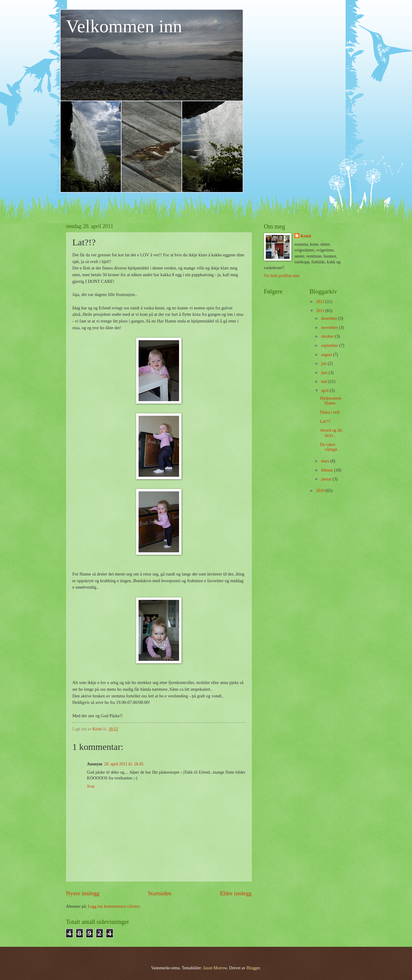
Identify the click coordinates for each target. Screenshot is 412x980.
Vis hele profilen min (282, 276)
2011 (321, 311)
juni (325, 373)
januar (327, 479)
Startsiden (160, 893)
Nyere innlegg (83, 893)
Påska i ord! (330, 412)
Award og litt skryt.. (331, 433)
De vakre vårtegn (329, 447)
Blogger (253, 968)
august (327, 355)
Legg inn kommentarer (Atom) (114, 906)
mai (325, 381)
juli (324, 363)
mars (326, 461)
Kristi (306, 236)
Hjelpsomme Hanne (331, 401)
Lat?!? (325, 421)
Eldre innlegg (236, 893)
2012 (321, 302)
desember (329, 318)
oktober (328, 336)
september (330, 346)
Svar (91, 786)
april (325, 391)
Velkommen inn (124, 26)
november (330, 328)
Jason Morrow (215, 968)
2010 (321, 491)
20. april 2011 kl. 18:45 (124, 764)
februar (327, 470)
